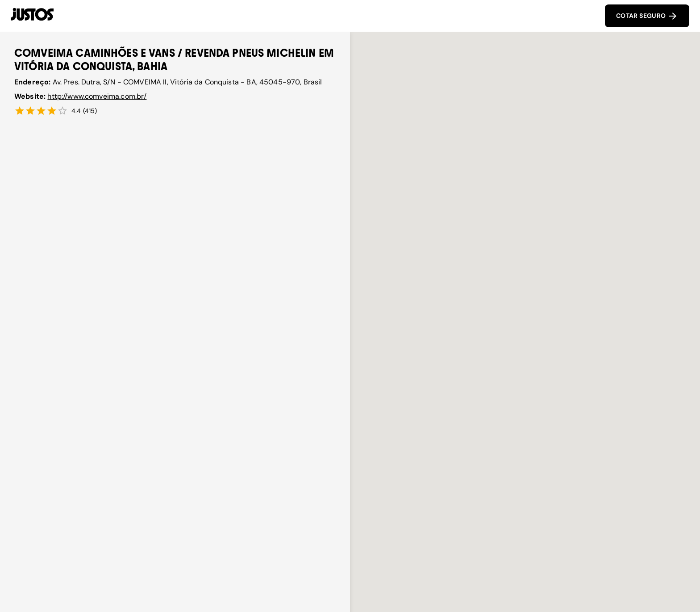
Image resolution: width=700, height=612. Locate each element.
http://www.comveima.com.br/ (97, 96)
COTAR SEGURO (647, 16)
